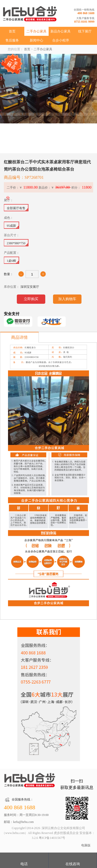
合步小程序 (61, 40)
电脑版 (86, 845)
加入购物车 (67, 299)
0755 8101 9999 (84, 22)
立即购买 (31, 299)
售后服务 (12, 40)
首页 (12, 31)
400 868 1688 (86, 13)
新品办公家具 (61, 31)
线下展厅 (85, 31)
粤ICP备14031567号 (52, 838)
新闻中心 (36, 40)
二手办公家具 (36, 31)
